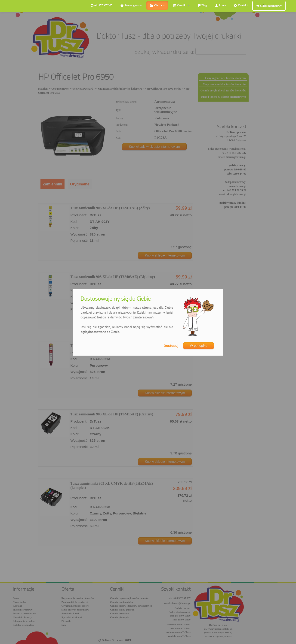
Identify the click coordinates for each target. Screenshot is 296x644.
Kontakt (241, 5)
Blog (202, 5)
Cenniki (181, 5)
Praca (220, 5)
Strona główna (131, 5)
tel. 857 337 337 (102, 5)
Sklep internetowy (269, 6)
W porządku (199, 346)
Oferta (157, 5)
